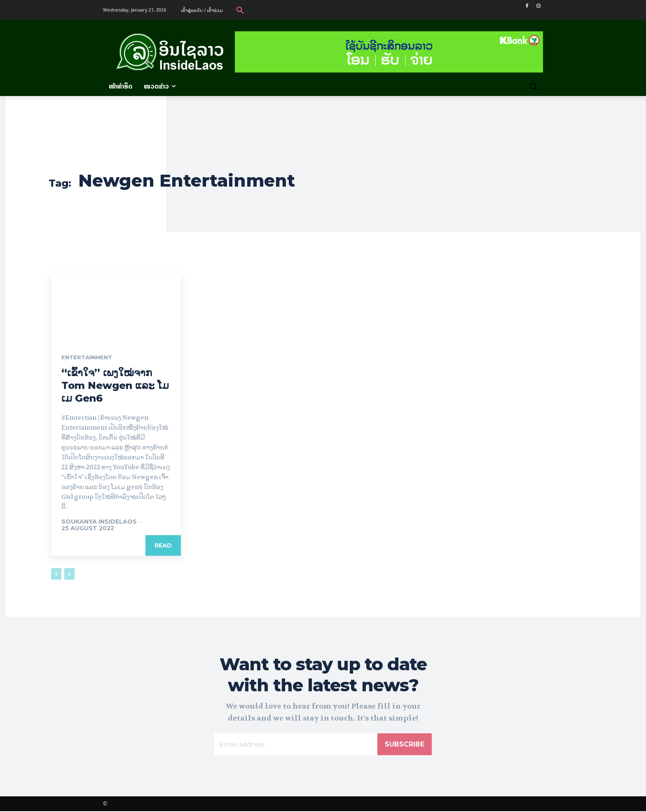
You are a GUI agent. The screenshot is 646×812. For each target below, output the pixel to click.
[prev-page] (56, 574)
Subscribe (405, 745)
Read (163, 546)
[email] (296, 745)
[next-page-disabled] (69, 574)
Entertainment (88, 358)
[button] (240, 10)
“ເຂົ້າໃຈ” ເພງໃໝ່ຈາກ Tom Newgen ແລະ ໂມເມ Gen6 (115, 386)
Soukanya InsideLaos (99, 522)
